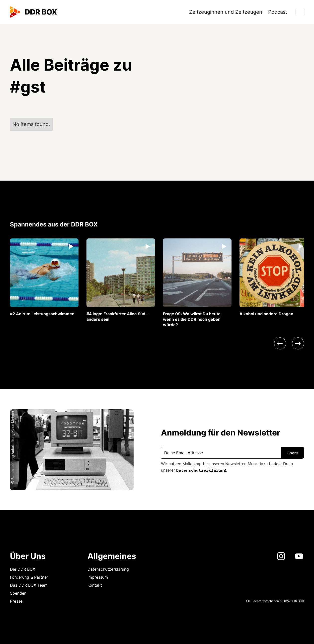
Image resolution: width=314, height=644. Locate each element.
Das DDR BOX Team (29, 585)
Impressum (98, 577)
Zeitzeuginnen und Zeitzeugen (226, 12)
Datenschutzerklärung (201, 470)
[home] (34, 12)
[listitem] (44, 277)
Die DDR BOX (23, 569)
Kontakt (95, 585)
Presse (16, 601)
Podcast (278, 12)
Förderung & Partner (29, 577)
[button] (297, 12)
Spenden (18, 593)
